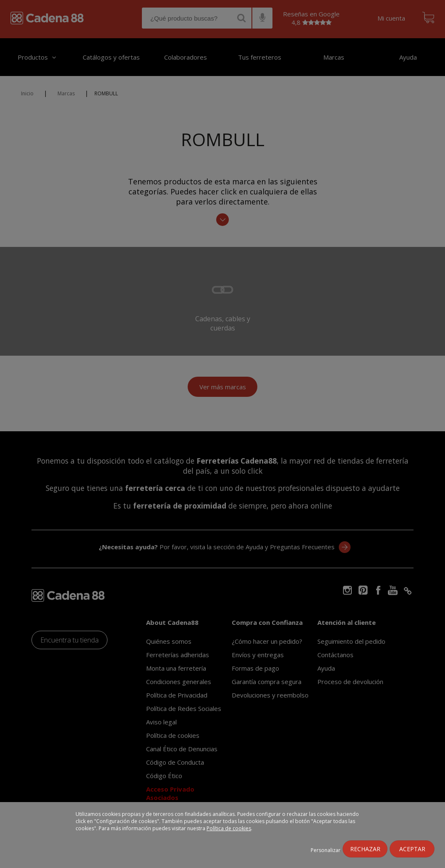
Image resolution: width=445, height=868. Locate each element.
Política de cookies (229, 828)
